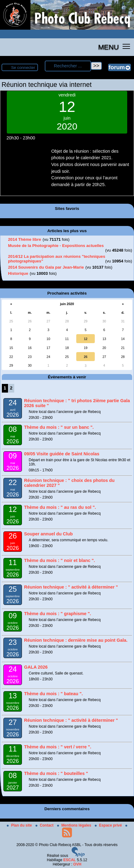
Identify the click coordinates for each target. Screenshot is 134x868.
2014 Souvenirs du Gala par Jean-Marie (46, 267)
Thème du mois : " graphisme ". (58, 614)
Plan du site (20, 825)
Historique (18, 273)
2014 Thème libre (25, 239)
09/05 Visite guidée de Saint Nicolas (62, 454)
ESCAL (70, 860)
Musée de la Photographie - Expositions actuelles (56, 246)
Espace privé (109, 825)
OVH (77, 864)
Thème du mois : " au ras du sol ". (60, 507)
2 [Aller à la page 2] (11, 388)
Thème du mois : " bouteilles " (56, 773)
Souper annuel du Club (48, 534)
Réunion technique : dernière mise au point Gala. (76, 640)
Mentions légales (75, 825)
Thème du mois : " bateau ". (53, 694)
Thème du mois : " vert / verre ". (58, 747)
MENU (109, 47)
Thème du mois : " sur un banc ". (59, 427)
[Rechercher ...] (68, 66)
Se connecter (23, 68)
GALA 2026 (36, 667)
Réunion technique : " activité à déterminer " (71, 587)
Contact (45, 825)
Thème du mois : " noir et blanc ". (60, 560)
